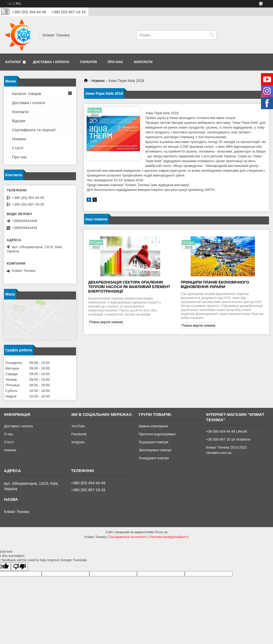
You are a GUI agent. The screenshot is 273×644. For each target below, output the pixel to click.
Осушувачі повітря (153, 442)
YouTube (78, 426)
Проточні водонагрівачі (157, 434)
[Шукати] (212, 35)
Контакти (143, 62)
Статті (18, 148)
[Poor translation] (19, 567)
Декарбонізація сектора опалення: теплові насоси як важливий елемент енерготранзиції (129, 287)
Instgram (78, 442)
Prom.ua (161, 532)
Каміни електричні (153, 426)
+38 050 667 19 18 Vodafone (228, 439)
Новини (98, 81)
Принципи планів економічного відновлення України (215, 284)
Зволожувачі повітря (155, 450)
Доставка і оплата (51, 62)
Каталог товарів (27, 94)
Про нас (115, 62)
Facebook (79, 434)
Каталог (13, 62)
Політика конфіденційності (169, 537)
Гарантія (88, 62)
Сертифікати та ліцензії (34, 130)
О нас (9, 434)
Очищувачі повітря (154, 458)
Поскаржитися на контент (127, 537)
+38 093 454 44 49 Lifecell (226, 431)
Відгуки (19, 121)
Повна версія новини (106, 322)
